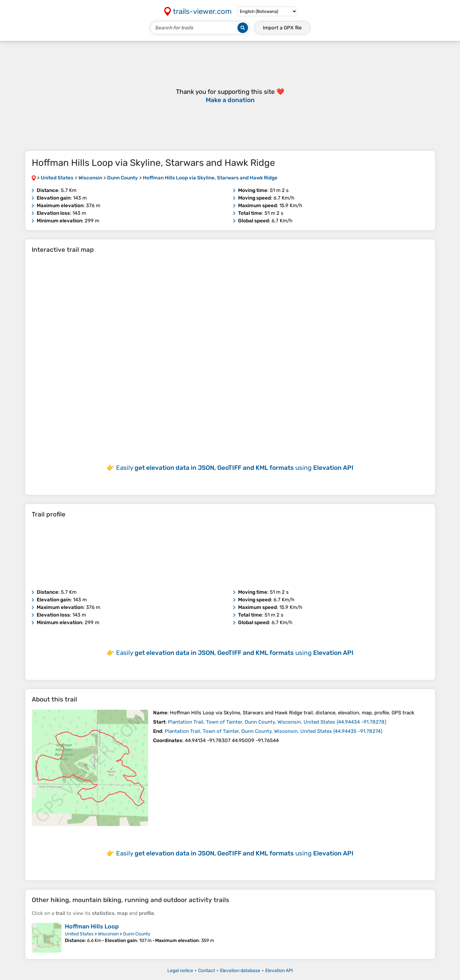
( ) (277, 722)
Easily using (235, 468)
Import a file (282, 28)
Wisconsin (108, 934)
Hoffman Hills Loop (92, 926)
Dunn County (137, 934)
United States (79, 934)
